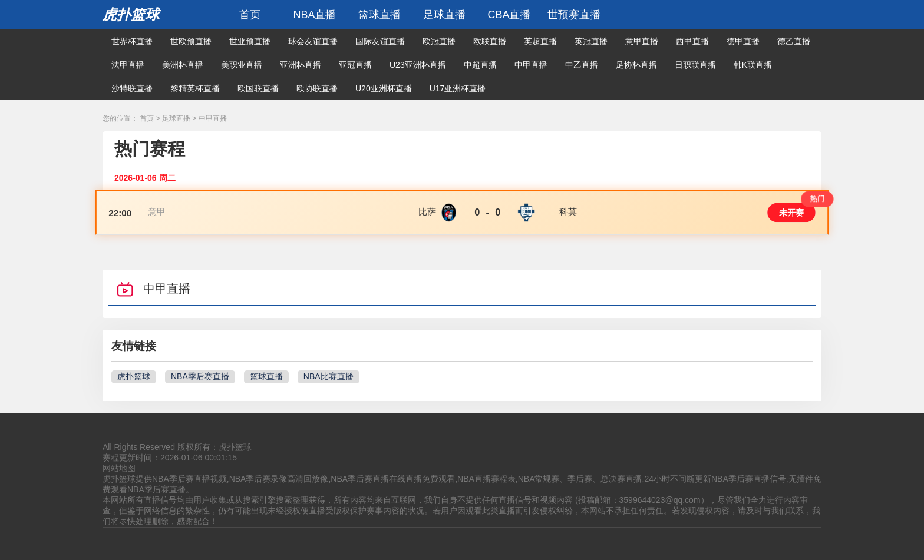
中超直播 (480, 65)
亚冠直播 (355, 65)
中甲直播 (531, 65)
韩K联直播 (753, 65)
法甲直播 (128, 65)
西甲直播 (692, 41)
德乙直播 (794, 41)
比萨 (428, 212)
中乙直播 (582, 65)
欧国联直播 (258, 88)
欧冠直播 (439, 41)
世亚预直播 (250, 41)
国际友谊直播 (380, 41)
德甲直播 (743, 41)
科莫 (568, 212)
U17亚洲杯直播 (458, 88)
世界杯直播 (132, 41)
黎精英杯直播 (195, 88)
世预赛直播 (574, 15)
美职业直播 (242, 65)
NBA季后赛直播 (200, 376)
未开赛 (792, 213)
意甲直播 (642, 41)
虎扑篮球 (131, 14)
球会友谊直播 (313, 41)
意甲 (157, 212)
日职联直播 (695, 65)
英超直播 (540, 41)
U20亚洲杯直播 (384, 88)
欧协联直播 (317, 88)
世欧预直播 (191, 41)
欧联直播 (490, 41)
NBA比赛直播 (329, 376)
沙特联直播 (132, 88)
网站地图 (119, 468)
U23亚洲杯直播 (418, 65)
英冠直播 (591, 41)
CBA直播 (509, 15)
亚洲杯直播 (301, 65)
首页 (250, 15)
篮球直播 (379, 15)
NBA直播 (314, 15)
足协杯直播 (636, 65)
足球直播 (444, 15)
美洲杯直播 (183, 65)
